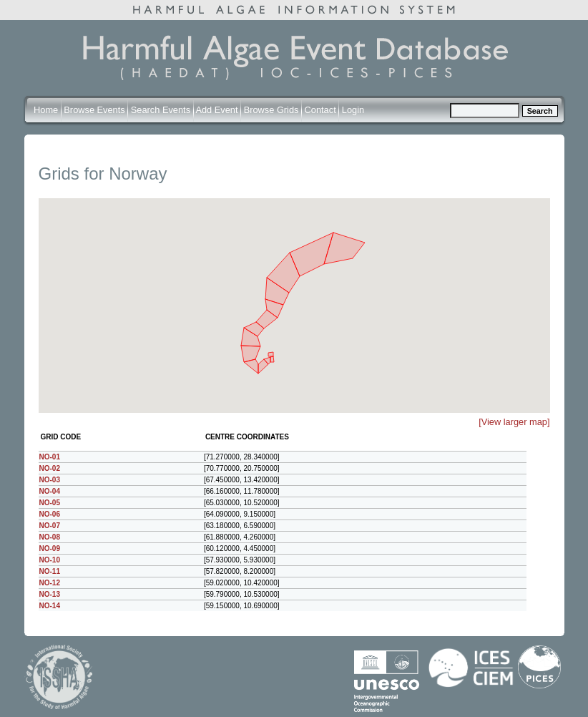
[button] (351, 219)
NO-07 (50, 526)
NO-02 (50, 468)
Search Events (161, 110)
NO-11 (50, 571)
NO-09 (50, 548)
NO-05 (50, 503)
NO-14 (50, 606)
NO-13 (50, 594)
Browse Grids (271, 110)
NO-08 (50, 537)
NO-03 (50, 480)
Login (353, 110)
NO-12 (50, 583)
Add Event (216, 110)
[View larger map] (514, 422)
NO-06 (50, 514)
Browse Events (94, 110)
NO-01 (50, 457)
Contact (320, 110)
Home (46, 110)
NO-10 (50, 560)
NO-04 (50, 491)
